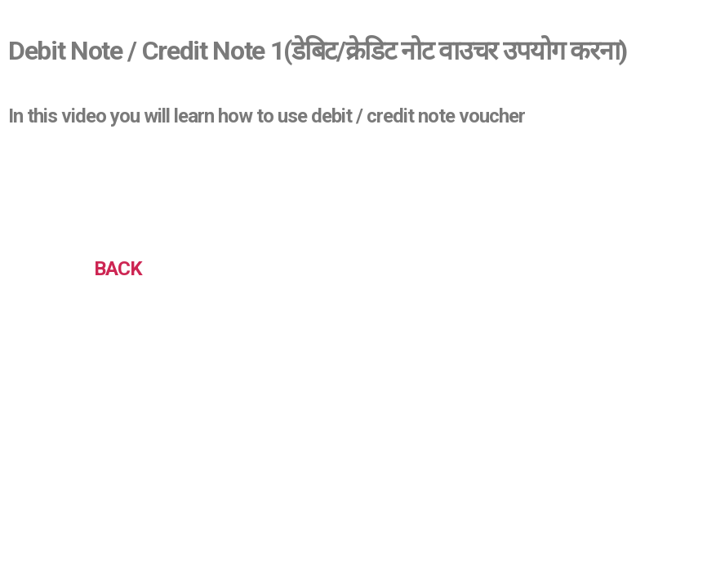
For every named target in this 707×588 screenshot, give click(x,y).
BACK (118, 269)
